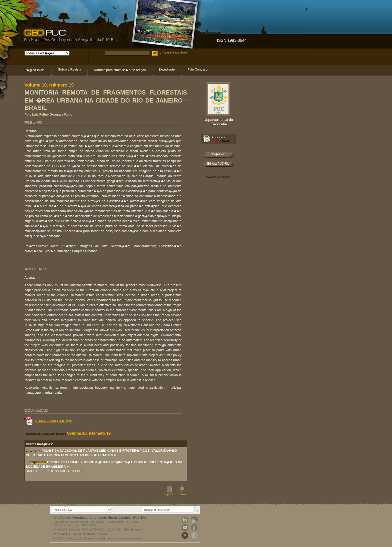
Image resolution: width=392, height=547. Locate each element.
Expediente (167, 69)
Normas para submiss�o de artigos (120, 70)
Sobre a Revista (70, 69)
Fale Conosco (197, 69)
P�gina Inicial (35, 70)
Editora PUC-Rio (218, 164)
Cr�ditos (218, 154)
